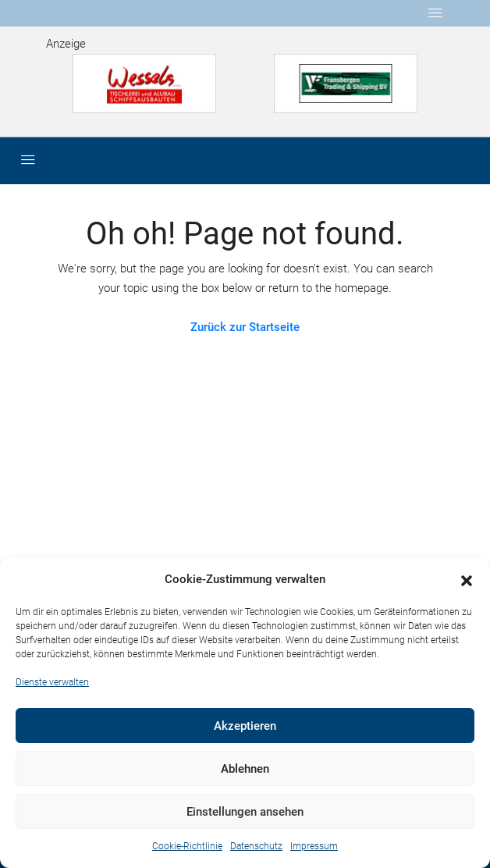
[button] (467, 580)
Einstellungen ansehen (245, 812)
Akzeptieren (245, 726)
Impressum (314, 846)
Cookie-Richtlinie (187, 846)
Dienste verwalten (52, 682)
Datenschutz (256, 846)
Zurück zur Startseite (245, 327)
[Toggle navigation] (435, 13)
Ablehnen (245, 769)
